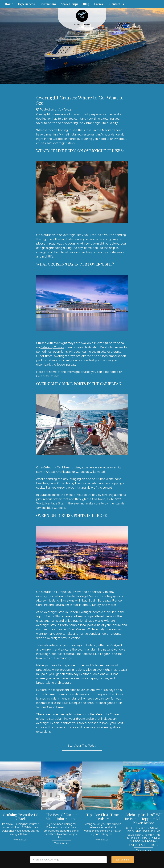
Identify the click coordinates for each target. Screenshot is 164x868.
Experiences (26, 4)
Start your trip (123, 860)
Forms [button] (99, 4)
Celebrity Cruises (52, 347)
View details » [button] (20, 840)
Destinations (48, 4)
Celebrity (50, 467)
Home (9, 4)
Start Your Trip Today (82, 746)
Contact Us (117, 4)
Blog (86, 4)
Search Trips (70, 4)
